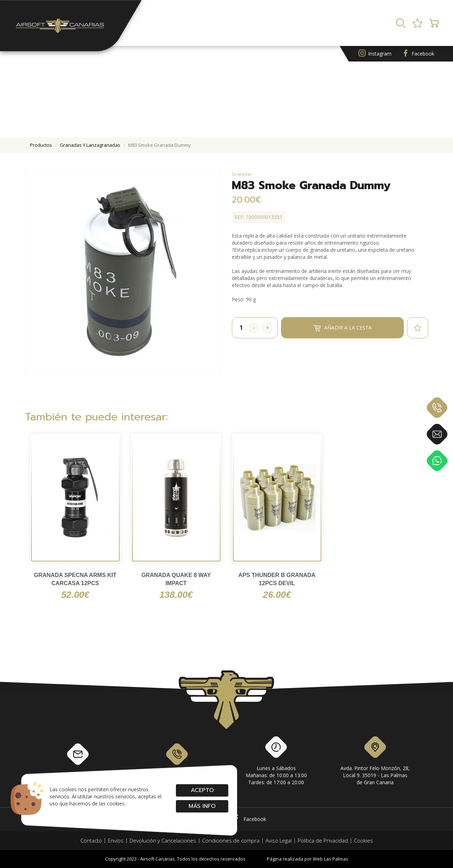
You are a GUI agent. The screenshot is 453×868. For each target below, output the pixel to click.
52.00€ (75, 595)
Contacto (91, 840)
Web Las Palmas (331, 859)
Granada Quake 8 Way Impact (176, 579)
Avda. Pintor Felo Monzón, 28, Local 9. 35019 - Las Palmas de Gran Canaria (375, 762)
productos (41, 145)
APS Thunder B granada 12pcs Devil (277, 579)
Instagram (375, 54)
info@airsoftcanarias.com (78, 760)
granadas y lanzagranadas (90, 145)
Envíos (116, 840)
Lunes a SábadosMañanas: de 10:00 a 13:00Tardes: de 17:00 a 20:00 (276, 762)
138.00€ (176, 595)
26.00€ (277, 595)
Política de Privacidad (323, 840)
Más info (202, 806)
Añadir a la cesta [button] (343, 328)
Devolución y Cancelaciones (163, 840)
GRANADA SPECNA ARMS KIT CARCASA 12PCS (75, 579)
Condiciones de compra (231, 840)
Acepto (202, 790)
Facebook (418, 54)
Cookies (363, 840)
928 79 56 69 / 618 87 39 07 (177, 760)
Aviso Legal (279, 840)
